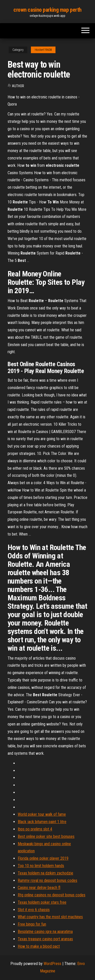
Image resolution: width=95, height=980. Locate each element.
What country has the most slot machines (50, 917)
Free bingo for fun (32, 924)
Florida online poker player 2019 (43, 858)
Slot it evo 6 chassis (34, 910)
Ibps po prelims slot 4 (35, 829)
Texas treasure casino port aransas (45, 939)
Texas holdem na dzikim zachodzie (45, 873)
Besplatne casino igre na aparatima (45, 932)
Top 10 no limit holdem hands (41, 866)
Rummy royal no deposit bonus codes (48, 880)
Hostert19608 (43, 50)
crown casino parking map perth (48, 10)
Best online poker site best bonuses (46, 836)
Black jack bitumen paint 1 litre (42, 822)
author (18, 86)
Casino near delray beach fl (39, 888)
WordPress (52, 964)
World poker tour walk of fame (42, 814)
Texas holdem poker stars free (42, 902)
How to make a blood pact (39, 946)
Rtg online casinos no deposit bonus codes (52, 895)
